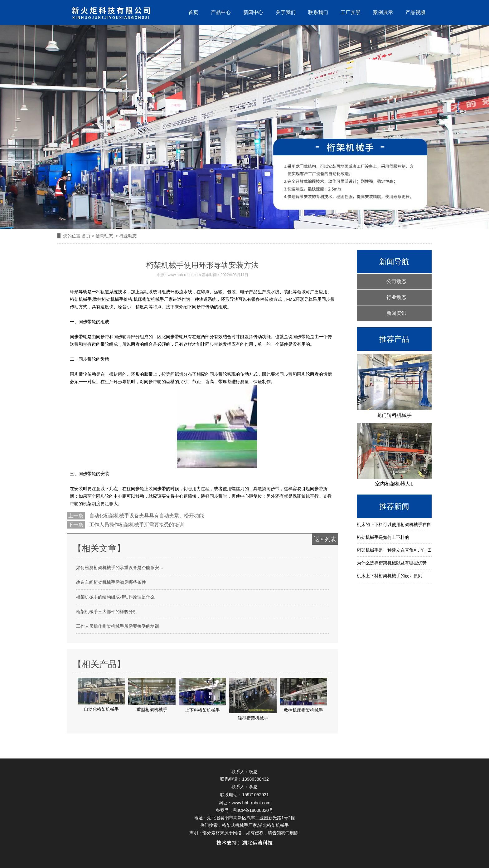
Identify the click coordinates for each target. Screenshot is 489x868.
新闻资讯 (396, 313)
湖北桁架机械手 (274, 825)
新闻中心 (253, 12)
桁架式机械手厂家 (240, 825)
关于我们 (286, 12)
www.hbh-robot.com (184, 275)
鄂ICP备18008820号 (253, 810)
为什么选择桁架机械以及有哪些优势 (392, 563)
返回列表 (325, 539)
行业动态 (396, 297)
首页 (193, 12)
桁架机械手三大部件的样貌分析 (107, 612)
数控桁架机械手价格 (113, 299)
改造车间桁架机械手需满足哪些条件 (111, 582)
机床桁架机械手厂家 (153, 299)
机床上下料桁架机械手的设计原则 (390, 576)
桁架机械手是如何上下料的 (383, 537)
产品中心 (221, 12)
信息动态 (104, 236)
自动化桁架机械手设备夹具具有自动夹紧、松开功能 (146, 516)
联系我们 (318, 12)
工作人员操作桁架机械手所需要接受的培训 (136, 525)
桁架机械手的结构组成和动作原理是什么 (115, 597)
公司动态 (396, 281)
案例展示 (383, 12)
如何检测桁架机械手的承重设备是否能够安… (120, 568)
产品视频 (415, 12)
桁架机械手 (81, 299)
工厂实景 (351, 12)
